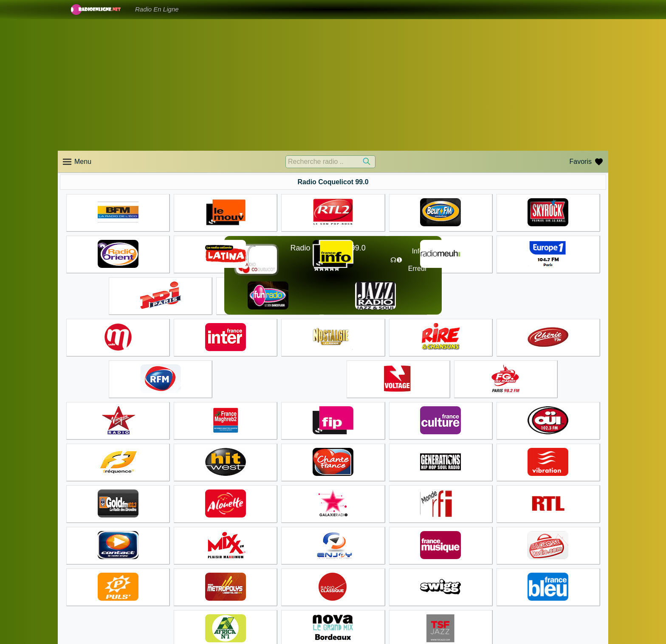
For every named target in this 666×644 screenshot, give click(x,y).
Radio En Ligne (157, 9)
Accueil (348, 603)
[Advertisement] (333, 85)
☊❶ (396, 260)
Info (418, 251)
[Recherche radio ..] (330, 162)
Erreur (418, 269)
